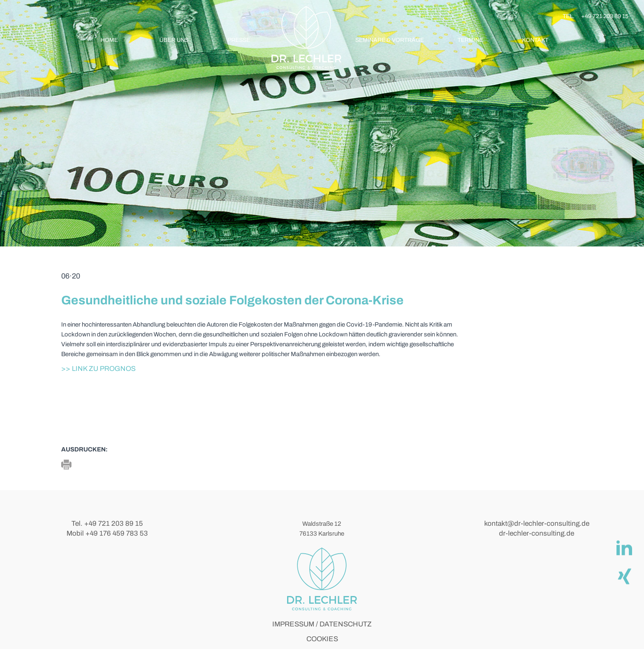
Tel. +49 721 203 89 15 (107, 524)
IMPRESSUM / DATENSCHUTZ (322, 624)
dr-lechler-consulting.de (537, 533)
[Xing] (624, 576)
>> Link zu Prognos (98, 369)
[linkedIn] (624, 548)
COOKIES (322, 639)
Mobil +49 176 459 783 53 (107, 533)
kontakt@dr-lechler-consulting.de (537, 524)
